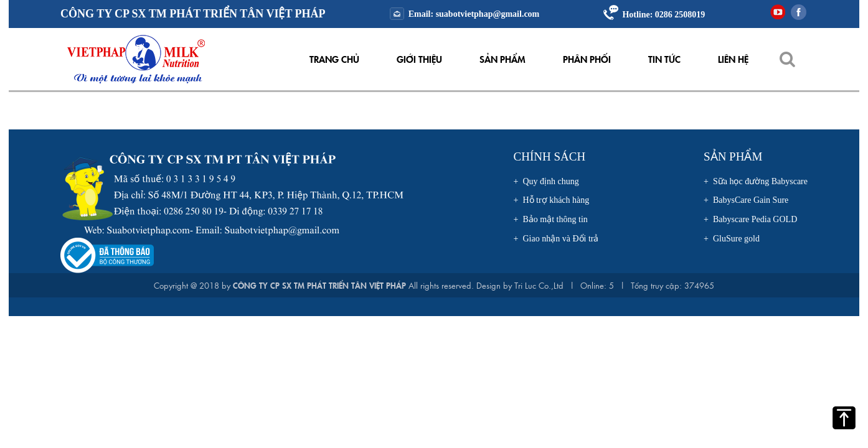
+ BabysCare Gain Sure (746, 200)
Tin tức (664, 59)
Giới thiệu (419, 59)
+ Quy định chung (546, 181)
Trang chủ (334, 59)
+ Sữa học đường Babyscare (756, 181)
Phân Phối (587, 59)
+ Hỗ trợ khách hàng (552, 200)
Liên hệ (733, 59)
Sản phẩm (502, 59)
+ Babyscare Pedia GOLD (750, 219)
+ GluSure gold (732, 239)
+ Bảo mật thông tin (551, 219)
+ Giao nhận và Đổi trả (556, 239)
